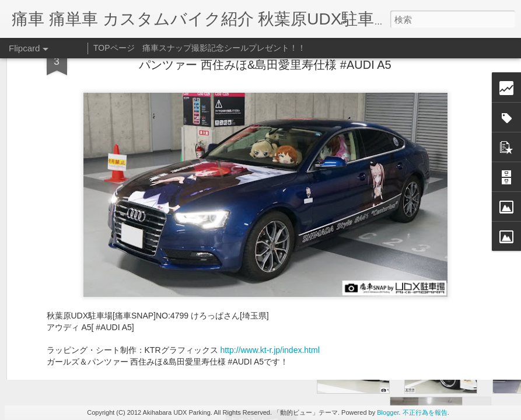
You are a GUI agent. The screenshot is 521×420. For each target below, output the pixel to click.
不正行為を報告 (425, 412)
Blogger (388, 412)
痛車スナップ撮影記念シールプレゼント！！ (224, 48)
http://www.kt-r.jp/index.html (270, 184)
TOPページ (114, 48)
